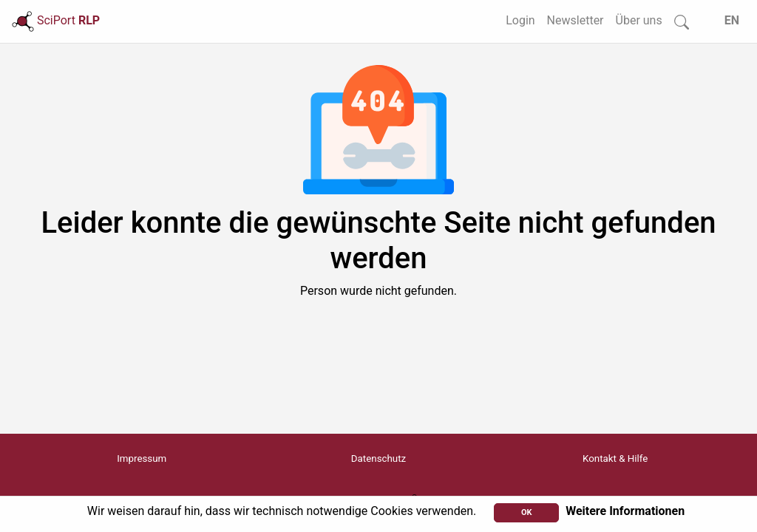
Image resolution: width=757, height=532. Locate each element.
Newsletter (576, 20)
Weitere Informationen (625, 511)
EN (732, 20)
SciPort (56, 20)
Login (520, 20)
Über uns (639, 20)
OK (527, 512)
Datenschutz (378, 458)
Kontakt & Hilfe (615, 458)
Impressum (142, 458)
